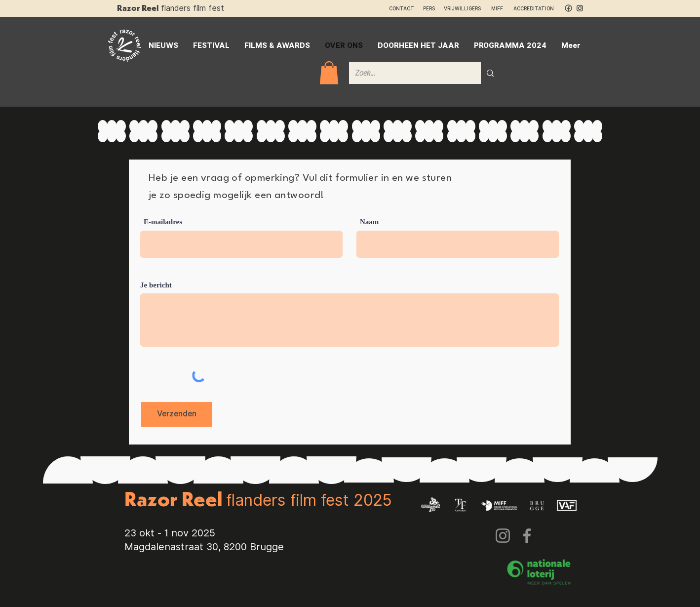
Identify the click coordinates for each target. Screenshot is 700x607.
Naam (369, 222)
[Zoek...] (408, 73)
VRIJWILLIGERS (462, 8)
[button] (329, 73)
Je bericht (156, 285)
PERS (429, 8)
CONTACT (402, 8)
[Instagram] (503, 536)
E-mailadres (163, 222)
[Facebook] (527, 536)
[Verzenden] (177, 414)
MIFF (502, 8)
